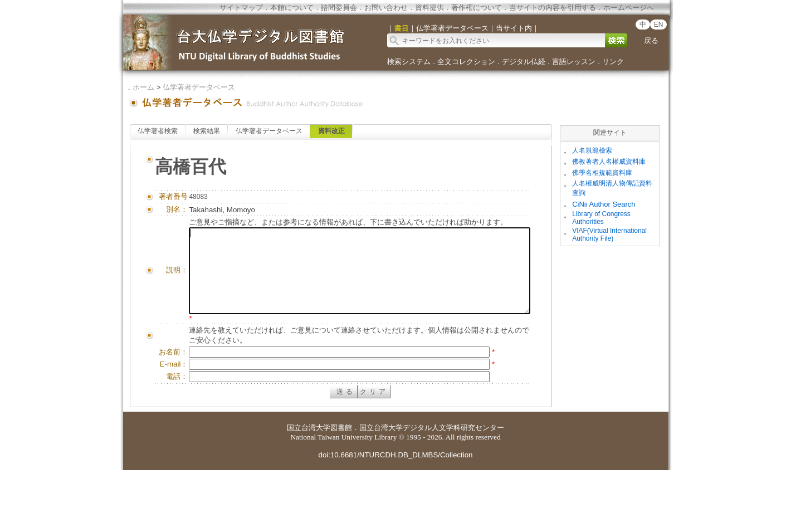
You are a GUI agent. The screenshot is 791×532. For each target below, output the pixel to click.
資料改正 (331, 131)
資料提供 (429, 8)
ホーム (143, 87)
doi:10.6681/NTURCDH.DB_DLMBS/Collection (395, 517)
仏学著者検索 (158, 131)
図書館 (341, 489)
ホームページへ (629, 8)
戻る (651, 40)
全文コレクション (466, 62)
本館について (292, 8)
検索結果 (207, 131)
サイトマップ (241, 8)
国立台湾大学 (309, 489)
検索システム (409, 62)
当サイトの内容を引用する (553, 8)
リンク (613, 62)
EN (659, 25)
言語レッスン (574, 62)
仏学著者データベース (199, 87)
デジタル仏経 (524, 62)
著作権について (477, 8)
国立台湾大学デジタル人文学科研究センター (432, 489)
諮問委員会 (339, 8)
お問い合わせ (386, 8)
